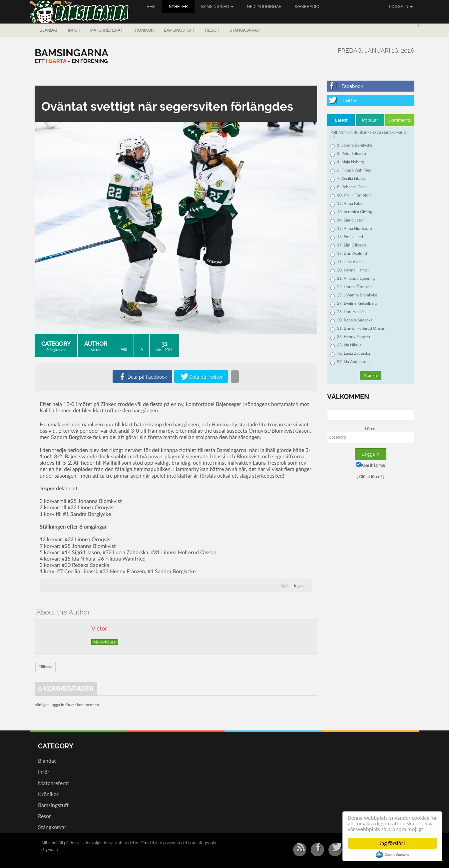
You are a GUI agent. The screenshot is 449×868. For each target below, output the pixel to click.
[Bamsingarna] (71, 53)
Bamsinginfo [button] (217, 7)
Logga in (401, 7)
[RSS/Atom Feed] (300, 850)
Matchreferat (106, 30)
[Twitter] (371, 100)
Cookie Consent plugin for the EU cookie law (392, 855)
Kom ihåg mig (371, 465)
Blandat (49, 30)
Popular (370, 120)
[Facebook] (371, 86)
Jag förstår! (392, 843)
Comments (400, 120)
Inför (74, 30)
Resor (212, 30)
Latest (341, 120)
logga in (57, 705)
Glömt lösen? (371, 477)
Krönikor (143, 30)
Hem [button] (151, 7)
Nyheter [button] (178, 7)
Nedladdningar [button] (264, 7)
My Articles (104, 642)
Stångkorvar (244, 30)
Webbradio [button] (307, 7)
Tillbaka (45, 667)
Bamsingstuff (180, 30)
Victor (96, 350)
